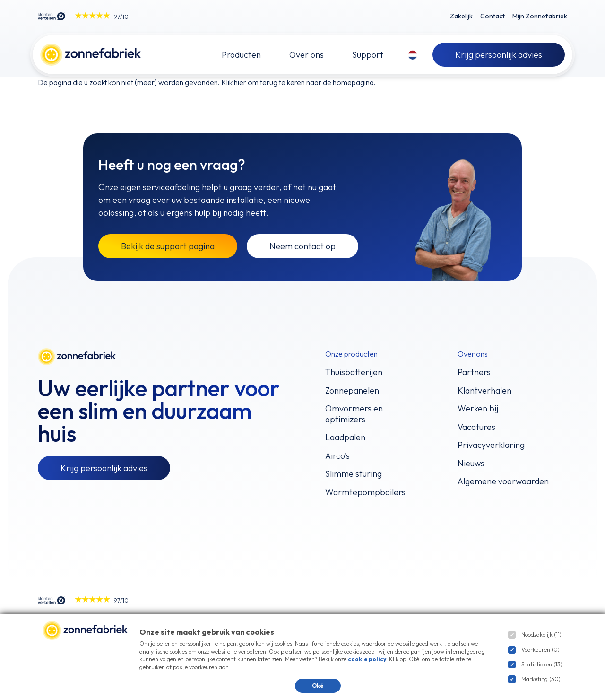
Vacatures (476, 427)
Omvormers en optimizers (354, 414)
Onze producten (351, 354)
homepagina (353, 82)
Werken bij (478, 409)
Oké (318, 686)
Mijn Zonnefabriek (540, 16)
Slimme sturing (354, 474)
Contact (493, 16)
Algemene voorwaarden (503, 481)
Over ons (473, 354)
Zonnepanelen (352, 391)
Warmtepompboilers (365, 492)
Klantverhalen (484, 391)
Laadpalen (345, 437)
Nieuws (471, 464)
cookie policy (367, 659)
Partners (474, 372)
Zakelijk (461, 16)
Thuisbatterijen (354, 372)
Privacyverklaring (491, 445)
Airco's (337, 456)
